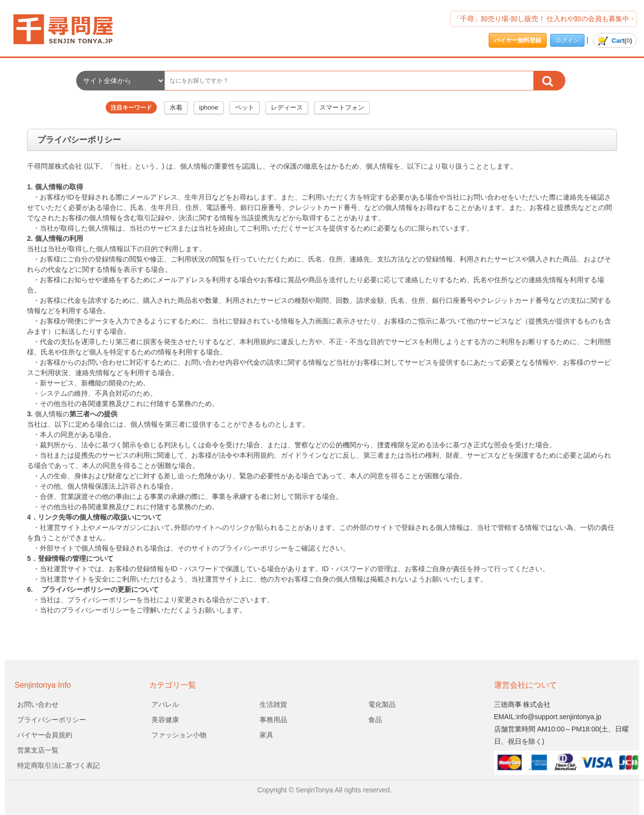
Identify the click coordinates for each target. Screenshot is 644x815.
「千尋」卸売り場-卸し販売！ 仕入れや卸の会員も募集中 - (543, 19)
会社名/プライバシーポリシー (71, 29)
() (615, 41)
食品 (375, 720)
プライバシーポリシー (52, 720)
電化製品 (382, 704)
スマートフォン (342, 107)
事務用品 (273, 720)
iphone (209, 107)
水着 (176, 107)
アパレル (165, 704)
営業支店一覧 (38, 750)
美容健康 (165, 720)
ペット (245, 107)
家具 (266, 735)
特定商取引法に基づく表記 (59, 765)
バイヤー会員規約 (45, 735)
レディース (287, 107)
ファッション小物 (179, 735)
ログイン (567, 40)
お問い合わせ (38, 704)
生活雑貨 (273, 704)
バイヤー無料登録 (518, 40)
